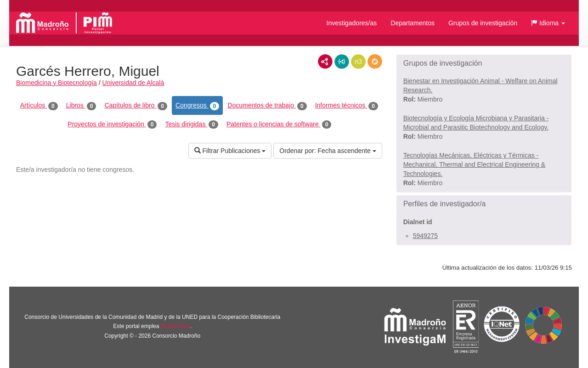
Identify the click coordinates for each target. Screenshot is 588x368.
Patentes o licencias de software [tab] (279, 125)
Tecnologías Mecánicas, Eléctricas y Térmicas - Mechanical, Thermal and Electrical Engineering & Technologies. (474, 164)
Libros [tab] (81, 106)
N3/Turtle (358, 62)
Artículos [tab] (39, 106)
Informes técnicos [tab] (347, 106)
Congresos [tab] (197, 106)
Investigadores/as (352, 23)
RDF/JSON (375, 62)
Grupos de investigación (483, 23)
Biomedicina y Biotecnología (57, 83)
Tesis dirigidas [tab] (192, 125)
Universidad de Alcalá (133, 83)
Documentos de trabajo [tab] (267, 106)
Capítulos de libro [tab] (136, 106)
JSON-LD (342, 62)
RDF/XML (325, 62)
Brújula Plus (175, 326)
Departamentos (413, 23)
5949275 (426, 236)
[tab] (484, 63)
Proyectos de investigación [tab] (112, 125)
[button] (548, 23)
